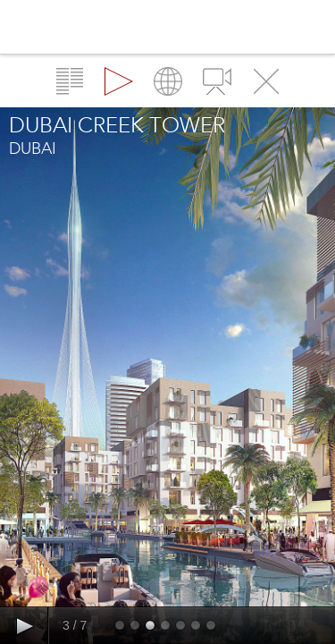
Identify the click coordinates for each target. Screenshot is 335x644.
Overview (70, 81)
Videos (217, 81)
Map (168, 81)
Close (266, 81)
